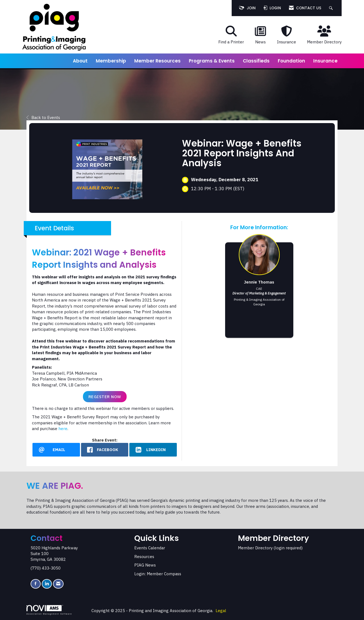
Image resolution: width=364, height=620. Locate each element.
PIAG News (145, 565)
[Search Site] (332, 8)
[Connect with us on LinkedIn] (47, 584)
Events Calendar (150, 548)
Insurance (325, 61)
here (63, 429)
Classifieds (256, 61)
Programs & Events (212, 61)
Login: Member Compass (158, 574)
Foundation (291, 61)
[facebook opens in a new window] (105, 450)
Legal (221, 611)
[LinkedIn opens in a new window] (153, 450)
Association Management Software (49, 610)
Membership (111, 61)
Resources (144, 557)
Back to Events (43, 117)
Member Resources (157, 61)
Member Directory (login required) (270, 548)
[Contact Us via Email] (58, 584)
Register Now (105, 397)
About (80, 61)
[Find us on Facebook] (36, 584)
